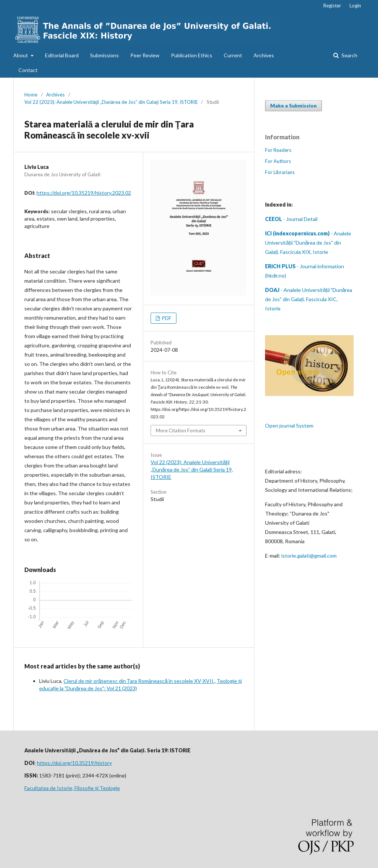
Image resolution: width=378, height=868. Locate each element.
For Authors (278, 161)
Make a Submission (293, 106)
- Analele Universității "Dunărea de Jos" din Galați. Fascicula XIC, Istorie (309, 299)
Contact (28, 70)
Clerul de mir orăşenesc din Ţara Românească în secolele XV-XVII (139, 681)
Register (332, 6)
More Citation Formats (181, 430)
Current (233, 55)
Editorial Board (62, 55)
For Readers (278, 150)
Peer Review (145, 55)
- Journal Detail (291, 219)
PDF (166, 318)
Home (31, 95)
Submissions (104, 55)
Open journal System (289, 426)
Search (349, 55)
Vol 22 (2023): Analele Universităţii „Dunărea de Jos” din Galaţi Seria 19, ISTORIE (111, 102)
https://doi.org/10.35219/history (74, 763)
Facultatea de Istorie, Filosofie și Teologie (72, 788)
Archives (264, 55)
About (21, 55)
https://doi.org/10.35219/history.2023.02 (84, 193)
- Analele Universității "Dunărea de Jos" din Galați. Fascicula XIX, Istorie (308, 243)
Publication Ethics (192, 55)
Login (355, 6)
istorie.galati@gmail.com (309, 556)
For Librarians (280, 172)
